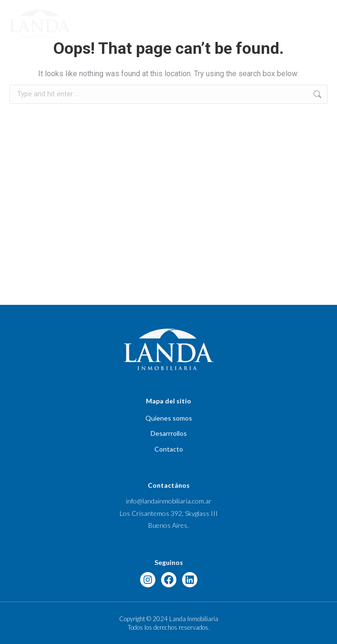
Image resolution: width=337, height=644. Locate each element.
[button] (324, 23)
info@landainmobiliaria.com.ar (169, 501)
